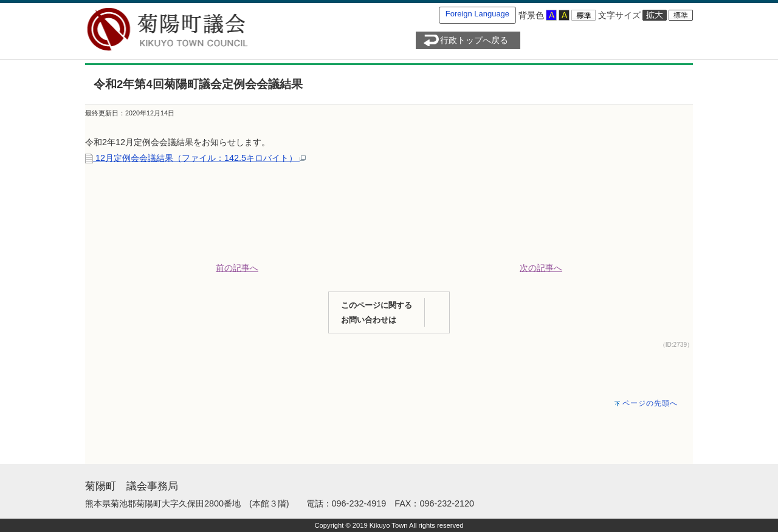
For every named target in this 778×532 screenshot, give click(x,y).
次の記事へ (541, 268)
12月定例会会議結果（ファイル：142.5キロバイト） (195, 158)
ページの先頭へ (650, 403)
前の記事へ (237, 268)
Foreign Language (477, 14)
